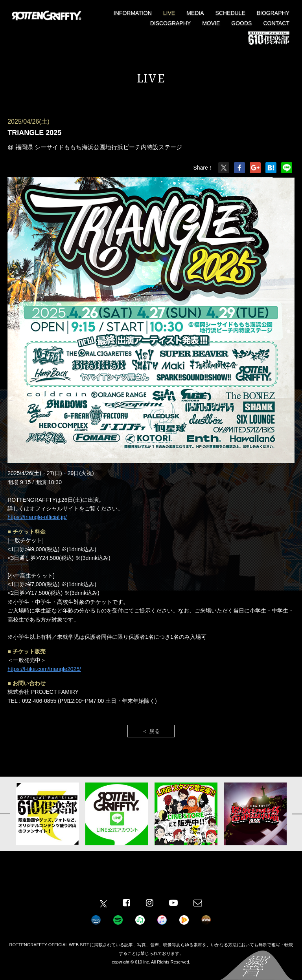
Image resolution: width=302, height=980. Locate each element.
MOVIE (211, 23)
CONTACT (276, 23)
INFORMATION (133, 13)
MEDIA (195, 13)
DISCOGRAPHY (170, 23)
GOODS (241, 23)
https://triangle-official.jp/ (37, 517)
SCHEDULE (230, 13)
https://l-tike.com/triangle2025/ (44, 669)
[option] (48, 814)
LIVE (169, 13)
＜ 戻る (151, 731)
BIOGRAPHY (273, 13)
